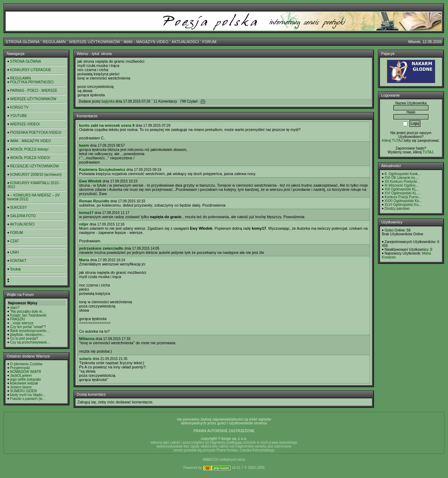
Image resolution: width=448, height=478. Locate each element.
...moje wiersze (22, 323)
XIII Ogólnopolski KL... (402, 189)
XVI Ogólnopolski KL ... (402, 193)
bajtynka (108, 101)
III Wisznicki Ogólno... (401, 185)
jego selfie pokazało (26, 379)
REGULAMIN (54, 42)
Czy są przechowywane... (30, 342)
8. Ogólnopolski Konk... (403, 174)
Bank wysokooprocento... (30, 331)
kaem (84, 145)
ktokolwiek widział (24, 383)
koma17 (86, 213)
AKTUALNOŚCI (185, 42)
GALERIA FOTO (23, 216)
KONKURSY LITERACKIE (31, 70)
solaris (85, 359)
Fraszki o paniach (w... (27, 399)
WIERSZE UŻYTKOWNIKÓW (95, 42)
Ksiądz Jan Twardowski (28, 315)
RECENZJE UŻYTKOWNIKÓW (34, 166)
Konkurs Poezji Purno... (403, 197)
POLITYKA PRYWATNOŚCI (32, 82)
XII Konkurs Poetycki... (402, 182)
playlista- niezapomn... (28, 335)
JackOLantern (21, 376)
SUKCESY (19, 207)
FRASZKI (17, 319)
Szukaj (15, 269)
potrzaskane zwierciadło (101, 248)
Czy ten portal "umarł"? (28, 327)
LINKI (15, 252)
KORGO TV (19, 107)
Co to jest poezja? (24, 338)
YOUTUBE (19, 116)
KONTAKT (18, 261)
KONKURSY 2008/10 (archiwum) (36, 175)
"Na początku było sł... (27, 311)
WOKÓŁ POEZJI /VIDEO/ (30, 158)
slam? (15, 308)
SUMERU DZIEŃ (23, 391)
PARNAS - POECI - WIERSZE (34, 91)
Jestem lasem (21, 387)
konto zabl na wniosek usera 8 (107, 125)
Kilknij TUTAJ (392, 141)
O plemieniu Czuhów (26, 364)
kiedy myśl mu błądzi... (28, 395)
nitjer (84, 224)
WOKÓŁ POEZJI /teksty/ (29, 149)
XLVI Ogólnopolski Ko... (403, 205)
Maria (84, 260)
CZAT (15, 241)
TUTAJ (428, 152)
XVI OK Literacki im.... (402, 178)
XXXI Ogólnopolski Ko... (403, 201)
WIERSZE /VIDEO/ (25, 124)
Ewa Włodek (90, 181)
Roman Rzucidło (94, 201)
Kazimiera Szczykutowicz (102, 169)
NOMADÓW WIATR (26, 372)
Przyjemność (20, 368)
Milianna (87, 339)
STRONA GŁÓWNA (23, 42)
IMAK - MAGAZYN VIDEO (146, 42)
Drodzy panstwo (397, 209)
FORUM (209, 42)
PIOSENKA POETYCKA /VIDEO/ (36, 133)
